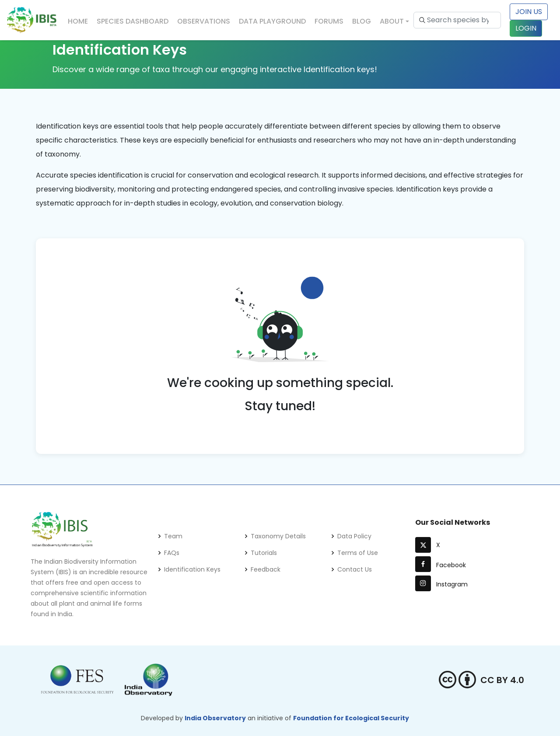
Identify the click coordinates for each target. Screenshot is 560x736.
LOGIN (526, 28)
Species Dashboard (133, 21)
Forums (329, 21)
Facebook (441, 565)
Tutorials (264, 553)
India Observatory (215, 718)
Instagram (441, 584)
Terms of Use (358, 553)
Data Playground (272, 21)
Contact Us (355, 569)
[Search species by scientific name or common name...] (457, 20)
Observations (204, 21)
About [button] (392, 21)
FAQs (172, 553)
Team (173, 536)
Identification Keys (192, 569)
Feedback (266, 569)
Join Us (529, 12)
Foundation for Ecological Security (351, 718)
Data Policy (354, 536)
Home (78, 21)
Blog (362, 21)
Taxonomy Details (278, 536)
